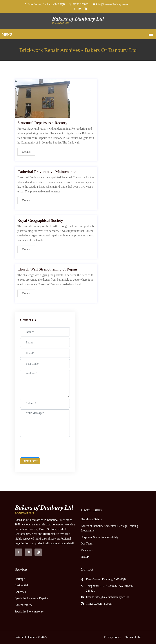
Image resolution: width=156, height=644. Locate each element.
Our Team (87, 543)
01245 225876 (79, 4)
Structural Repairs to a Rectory (42, 123)
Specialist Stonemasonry (29, 611)
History (85, 557)
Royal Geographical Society (40, 220)
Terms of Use (133, 637)
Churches (20, 592)
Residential (21, 585)
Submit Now (30, 461)
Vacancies (87, 550)
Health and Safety (91, 519)
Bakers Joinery (23, 605)
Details (26, 152)
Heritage (20, 579)
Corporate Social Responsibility (99, 537)
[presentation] (48, 446)
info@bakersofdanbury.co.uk (110, 4)
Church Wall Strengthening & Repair (47, 269)
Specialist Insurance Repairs (31, 598)
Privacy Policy (113, 637)
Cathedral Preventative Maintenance (47, 172)
